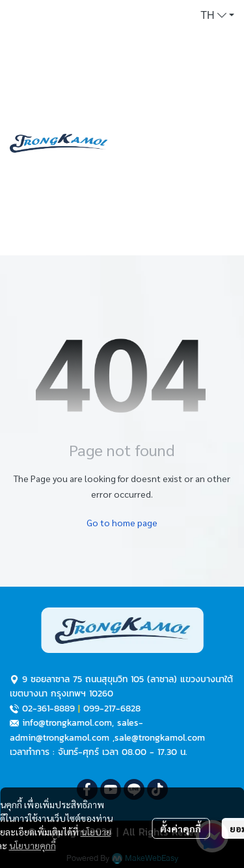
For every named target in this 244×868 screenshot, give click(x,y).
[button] (217, 16)
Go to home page (122, 522)
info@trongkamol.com (67, 723)
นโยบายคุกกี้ (33, 845)
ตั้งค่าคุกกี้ (181, 828)
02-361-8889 (48, 708)
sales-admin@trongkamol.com (76, 730)
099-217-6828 (112, 708)
